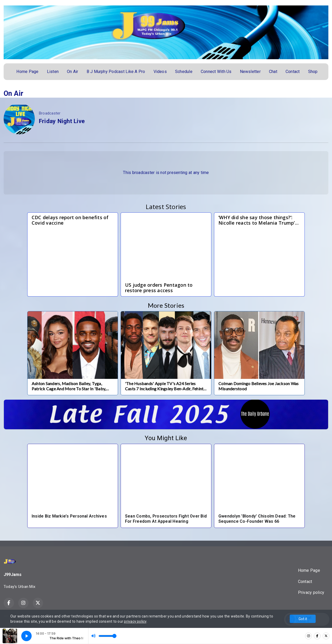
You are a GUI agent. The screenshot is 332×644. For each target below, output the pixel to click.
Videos (160, 72)
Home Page (27, 72)
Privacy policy (311, 592)
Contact (293, 72)
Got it (303, 619)
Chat (273, 72)
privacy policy (135, 621)
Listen (53, 72)
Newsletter (250, 72)
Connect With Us (216, 72)
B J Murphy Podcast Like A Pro (116, 72)
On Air (72, 72)
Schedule (184, 72)
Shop (313, 72)
